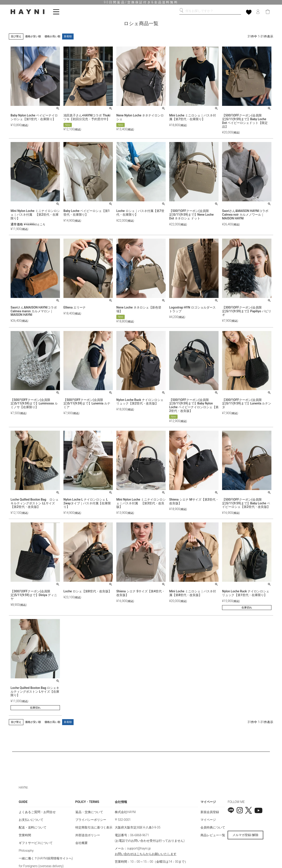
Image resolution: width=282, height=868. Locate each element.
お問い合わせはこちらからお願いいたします (146, 854)
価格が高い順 (52, 36)
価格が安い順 (33, 36)
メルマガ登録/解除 (245, 835)
